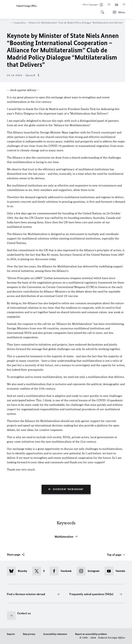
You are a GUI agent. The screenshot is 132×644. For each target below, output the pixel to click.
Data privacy (29, 634)
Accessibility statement (55, 634)
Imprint (11, 634)
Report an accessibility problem (91, 634)
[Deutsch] (109, 5)
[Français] (124, 5)
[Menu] (118, 12)
